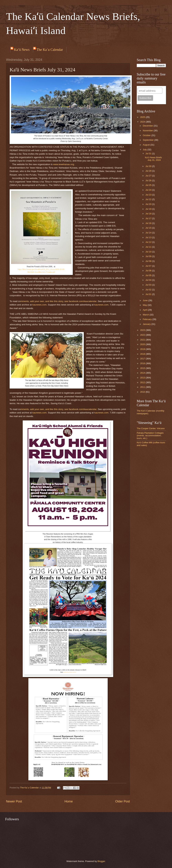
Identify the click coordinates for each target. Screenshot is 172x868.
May (145, 305)
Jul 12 (149, 242)
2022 (143, 335)
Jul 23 (149, 195)
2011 (143, 387)
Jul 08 (149, 261)
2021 (143, 340)
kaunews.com (39, 305)
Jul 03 (149, 285)
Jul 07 (149, 266)
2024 (143, 122)
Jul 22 (149, 199)
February (147, 319)
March (146, 315)
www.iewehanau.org (64, 164)
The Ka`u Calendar (50, 50)
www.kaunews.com (70, 672)
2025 (143, 117)
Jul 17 (149, 218)
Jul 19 (149, 209)
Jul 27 (149, 176)
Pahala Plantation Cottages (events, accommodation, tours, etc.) (150, 436)
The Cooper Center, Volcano (151, 428)
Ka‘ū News (22, 50)
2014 (143, 373)
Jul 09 (149, 256)
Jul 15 (149, 228)
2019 (143, 349)
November (148, 131)
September (149, 140)
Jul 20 (149, 204)
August (147, 145)
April (145, 310)
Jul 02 (149, 290)
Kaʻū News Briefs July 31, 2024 (153, 159)
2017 (143, 359)
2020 (143, 344)
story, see (63, 301)
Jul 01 (149, 294)
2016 (143, 363)
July (145, 150)
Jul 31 (149, 154)
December (148, 126)
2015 (143, 368)
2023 (143, 330)
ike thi (53, 301)
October (147, 135)
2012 (143, 382)
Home (69, 801)
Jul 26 (149, 180)
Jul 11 (149, 247)
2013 (143, 378)
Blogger (101, 861)
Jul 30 (149, 166)
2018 (143, 354)
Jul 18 (149, 214)
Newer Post (14, 801)
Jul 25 (149, 185)
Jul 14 (149, 233)
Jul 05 (149, 275)
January (147, 324)
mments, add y (28, 301)
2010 (143, 392)
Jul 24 (149, 190)
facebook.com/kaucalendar (83, 301)
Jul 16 (149, 223)
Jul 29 (149, 171)
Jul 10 (149, 252)
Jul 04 (149, 280)
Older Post (123, 801)
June (146, 300)
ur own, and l (44, 301)
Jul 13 (149, 237)
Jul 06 (149, 271)
